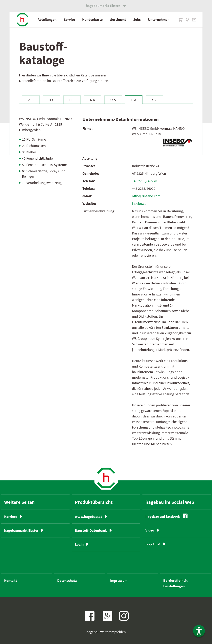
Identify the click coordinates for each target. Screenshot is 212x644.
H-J (72, 100)
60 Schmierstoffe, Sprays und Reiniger (44, 174)
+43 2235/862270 (145, 181)
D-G (52, 100)
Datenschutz (67, 581)
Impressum (119, 581)
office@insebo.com (146, 196)
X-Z (154, 100)
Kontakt (11, 581)
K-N (93, 100)
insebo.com (141, 203)
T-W (134, 100)
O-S (113, 100)
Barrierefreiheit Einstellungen (175, 583)
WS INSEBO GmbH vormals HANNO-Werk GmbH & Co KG (46, 124)
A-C (31, 100)
